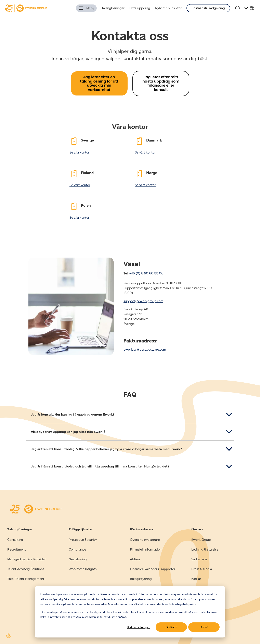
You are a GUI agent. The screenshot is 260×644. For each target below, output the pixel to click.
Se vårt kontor (145, 152)
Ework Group (201, 540)
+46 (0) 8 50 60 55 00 (146, 273)
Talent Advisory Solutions (26, 569)
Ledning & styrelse (205, 549)
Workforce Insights (83, 569)
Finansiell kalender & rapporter (153, 569)
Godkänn (171, 627)
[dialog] (130, 612)
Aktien (135, 559)
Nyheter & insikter (168, 8)
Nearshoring (78, 559)
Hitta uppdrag (140, 8)
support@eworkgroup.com (143, 301)
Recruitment (17, 549)
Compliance (77, 549)
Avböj (204, 627)
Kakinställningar (139, 627)
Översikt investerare (145, 540)
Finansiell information (146, 549)
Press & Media (202, 569)
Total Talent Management (26, 579)
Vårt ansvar (199, 559)
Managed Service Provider (27, 559)
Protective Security (83, 540)
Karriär (196, 579)
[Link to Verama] (239, 8)
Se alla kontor (79, 152)
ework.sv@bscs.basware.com (145, 349)
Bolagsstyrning (141, 579)
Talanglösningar (113, 8)
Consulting (15, 540)
